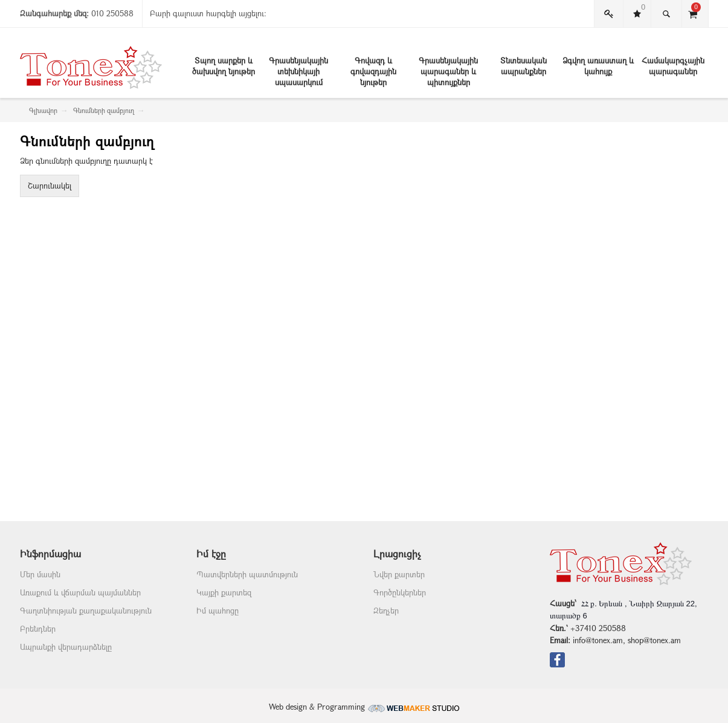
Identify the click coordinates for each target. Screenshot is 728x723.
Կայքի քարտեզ (224, 592)
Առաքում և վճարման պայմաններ (80, 592)
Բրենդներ (38, 629)
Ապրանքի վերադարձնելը (66, 647)
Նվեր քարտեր (399, 574)
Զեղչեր (386, 611)
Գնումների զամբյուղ (104, 110)
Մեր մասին (40, 574)
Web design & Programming (364, 707)
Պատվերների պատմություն (247, 574)
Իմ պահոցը (217, 611)
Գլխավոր (43, 110)
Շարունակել (50, 186)
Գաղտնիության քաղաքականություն (86, 611)
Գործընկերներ (400, 592)
